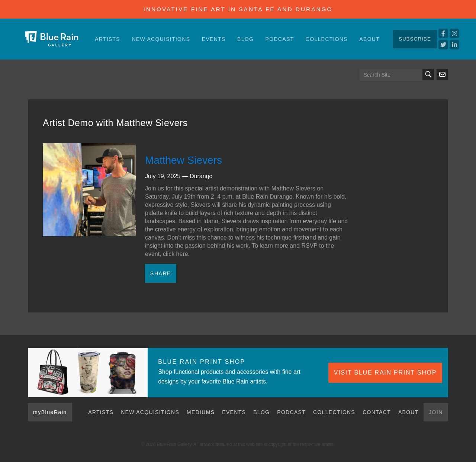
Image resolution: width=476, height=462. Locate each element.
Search (428, 75)
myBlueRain (50, 412)
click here (176, 254)
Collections (327, 39)
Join (436, 412)
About (369, 39)
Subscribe (415, 39)
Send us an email (442, 75)
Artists (107, 39)
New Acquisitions (161, 39)
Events (214, 39)
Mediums (201, 412)
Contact (377, 412)
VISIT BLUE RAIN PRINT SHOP (385, 373)
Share (161, 273)
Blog (245, 39)
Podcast (280, 39)
